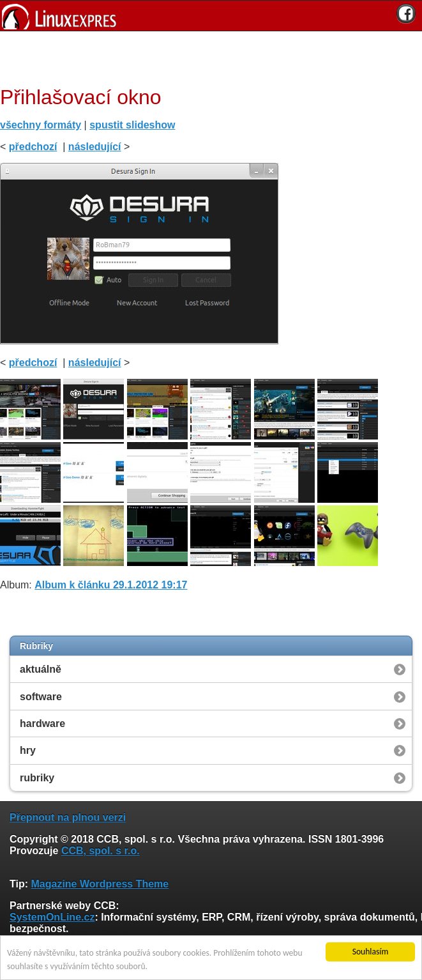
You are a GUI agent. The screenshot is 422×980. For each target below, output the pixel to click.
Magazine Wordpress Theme (100, 884)
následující (95, 147)
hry (28, 750)
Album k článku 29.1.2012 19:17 (111, 585)
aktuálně (41, 669)
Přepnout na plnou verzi (68, 817)
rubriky (37, 778)
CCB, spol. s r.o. (101, 851)
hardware (42, 724)
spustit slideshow (132, 125)
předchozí (33, 147)
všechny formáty (41, 125)
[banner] (211, 16)
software (41, 697)
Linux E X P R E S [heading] (211, 16)
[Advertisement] (206, 57)
